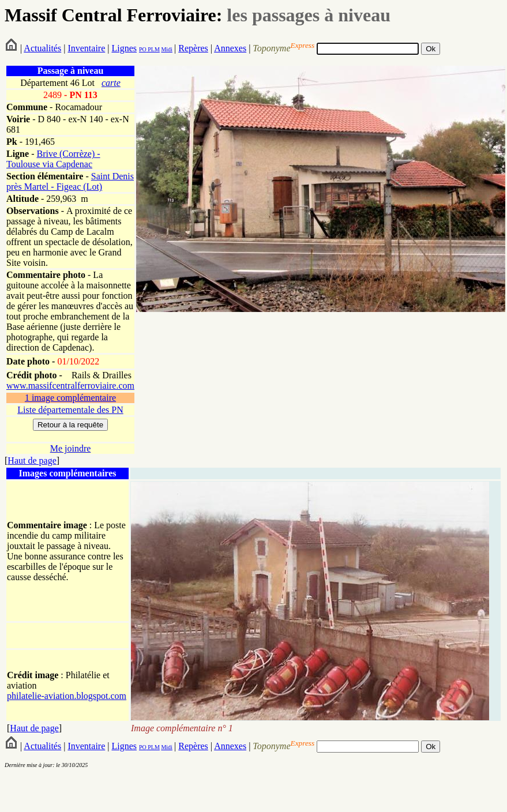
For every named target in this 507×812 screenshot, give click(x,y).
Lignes (124, 48)
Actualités (42, 48)
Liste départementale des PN (70, 410)
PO (143, 49)
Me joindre (71, 448)
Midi (166, 49)
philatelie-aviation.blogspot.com (67, 696)
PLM (153, 49)
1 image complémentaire (70, 398)
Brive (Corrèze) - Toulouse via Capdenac (53, 159)
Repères (193, 48)
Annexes (230, 48)
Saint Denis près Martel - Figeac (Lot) (70, 181)
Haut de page (32, 460)
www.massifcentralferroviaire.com (70, 386)
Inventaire (86, 48)
